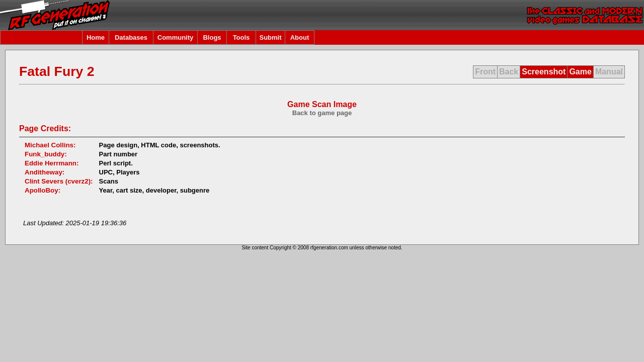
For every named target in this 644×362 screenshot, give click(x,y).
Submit (270, 37)
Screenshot (544, 72)
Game (580, 72)
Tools (242, 37)
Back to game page (322, 113)
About (300, 37)
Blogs (212, 37)
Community (176, 37)
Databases (131, 37)
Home (96, 37)
